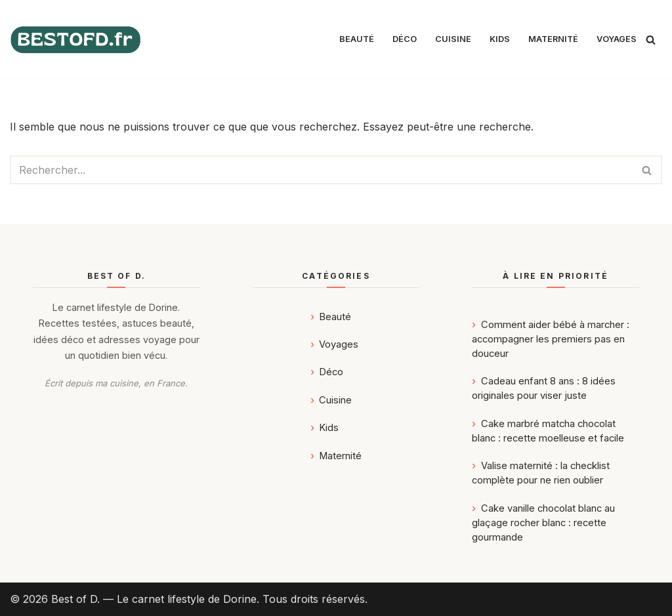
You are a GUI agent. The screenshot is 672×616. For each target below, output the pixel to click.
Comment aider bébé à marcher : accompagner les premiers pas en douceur (550, 339)
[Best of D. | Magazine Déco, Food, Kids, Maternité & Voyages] (75, 40)
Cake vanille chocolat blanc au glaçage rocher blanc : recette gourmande (543, 523)
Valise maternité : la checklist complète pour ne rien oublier (540, 473)
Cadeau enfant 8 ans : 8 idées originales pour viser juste (543, 388)
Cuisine (453, 39)
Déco (405, 39)
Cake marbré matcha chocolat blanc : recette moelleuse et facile (548, 431)
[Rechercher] (651, 40)
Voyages (617, 39)
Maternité (553, 39)
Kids (500, 39)
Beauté (357, 39)
